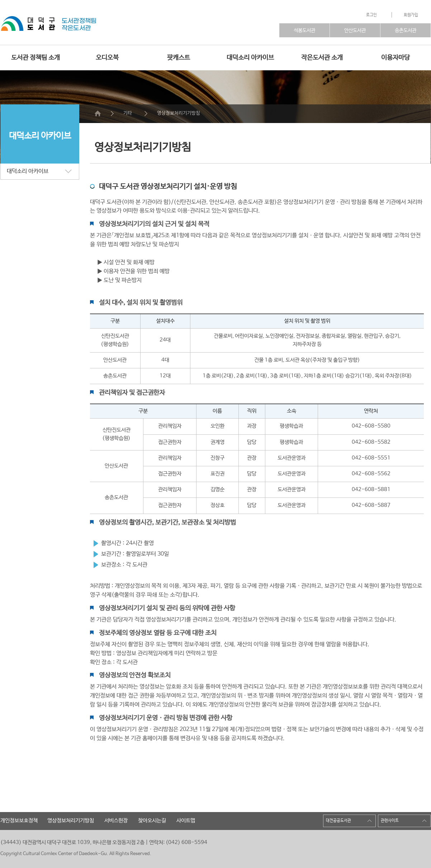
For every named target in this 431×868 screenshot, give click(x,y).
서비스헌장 (116, 820)
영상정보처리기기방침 (179, 113)
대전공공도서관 (338, 821)
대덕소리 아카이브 (250, 58)
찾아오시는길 (152, 820)
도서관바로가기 (107, 24)
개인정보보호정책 (19, 820)
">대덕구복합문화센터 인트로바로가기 (29, 25)
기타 (128, 113)
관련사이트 (390, 821)
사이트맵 (186, 820)
